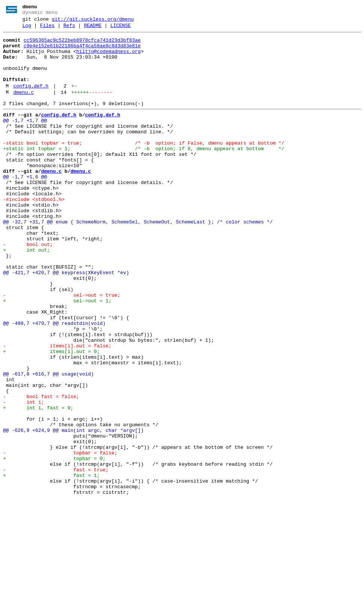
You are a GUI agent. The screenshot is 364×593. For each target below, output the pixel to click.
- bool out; (28, 287)
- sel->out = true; (62, 348)
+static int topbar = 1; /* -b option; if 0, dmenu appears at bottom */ (144, 172)
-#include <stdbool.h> (34, 233)
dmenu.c (23, 107)
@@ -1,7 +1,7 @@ (25, 139)
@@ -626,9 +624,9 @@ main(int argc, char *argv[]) (73, 510)
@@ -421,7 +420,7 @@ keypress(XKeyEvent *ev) (66, 321)
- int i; (23, 477)
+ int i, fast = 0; (38, 483)
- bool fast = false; (41, 470)
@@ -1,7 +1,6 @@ (25, 206)
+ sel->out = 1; (57, 355)
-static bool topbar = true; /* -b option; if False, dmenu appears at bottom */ (144, 166)
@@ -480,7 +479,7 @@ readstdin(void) (54, 382)
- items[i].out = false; (57, 409)
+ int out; (26, 294)
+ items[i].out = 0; (51, 416)
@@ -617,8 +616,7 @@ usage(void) (48, 443)
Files (47, 29)
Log (27, 29)
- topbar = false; (60, 537)
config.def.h (31, 100)
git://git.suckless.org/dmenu (93, 21)
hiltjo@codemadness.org (109, 58)
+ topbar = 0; (54, 544)
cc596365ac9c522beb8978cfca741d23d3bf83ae (82, 45)
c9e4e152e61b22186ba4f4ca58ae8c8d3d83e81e (82, 51)
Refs (69, 29)
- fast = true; (56, 558)
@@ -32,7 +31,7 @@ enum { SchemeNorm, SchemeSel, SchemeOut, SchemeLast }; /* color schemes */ (138, 260)
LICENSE (121, 29)
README (93, 29)
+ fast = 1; (51, 564)
